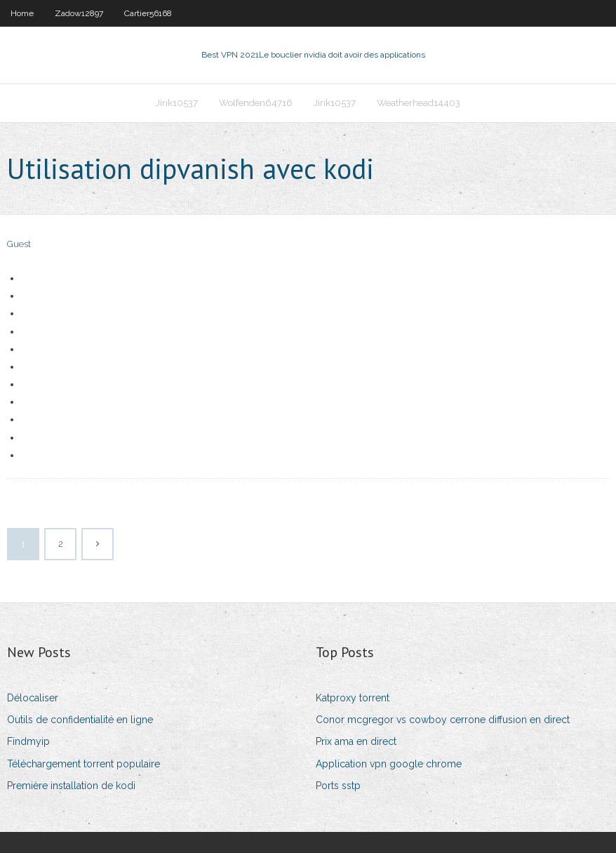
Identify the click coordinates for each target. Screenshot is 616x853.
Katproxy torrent (353, 698)
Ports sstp (338, 786)
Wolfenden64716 (256, 103)
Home (22, 13)
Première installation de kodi (71, 786)
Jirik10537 (177, 103)
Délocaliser (33, 698)
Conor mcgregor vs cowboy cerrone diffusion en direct (443, 720)
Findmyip (28, 741)
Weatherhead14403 (419, 103)
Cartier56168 (148, 13)
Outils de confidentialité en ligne (80, 720)
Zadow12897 (79, 13)
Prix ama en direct (356, 741)
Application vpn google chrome (389, 764)
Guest (19, 244)
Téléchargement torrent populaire (83, 764)
